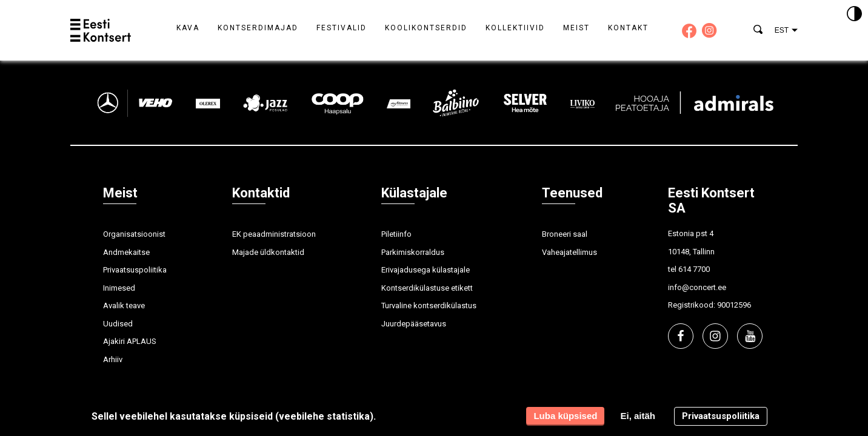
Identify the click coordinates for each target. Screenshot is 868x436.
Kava (188, 28)
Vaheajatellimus (569, 252)
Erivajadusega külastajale (426, 270)
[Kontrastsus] (854, 15)
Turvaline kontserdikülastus (429, 306)
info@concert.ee (697, 287)
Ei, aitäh (638, 416)
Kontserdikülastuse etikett (427, 288)
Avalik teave (124, 306)
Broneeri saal (565, 234)
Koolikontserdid (426, 28)
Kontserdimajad (258, 28)
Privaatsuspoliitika (135, 270)
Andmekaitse (126, 252)
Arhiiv (113, 359)
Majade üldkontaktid (268, 252)
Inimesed (119, 288)
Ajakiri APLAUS (130, 341)
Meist (576, 28)
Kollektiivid (515, 28)
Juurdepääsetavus (414, 324)
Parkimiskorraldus (413, 252)
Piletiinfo (396, 234)
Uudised (118, 324)
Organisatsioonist (134, 234)
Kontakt (628, 28)
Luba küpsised (565, 416)
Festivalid (342, 28)
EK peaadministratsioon (274, 234)
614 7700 (694, 269)
